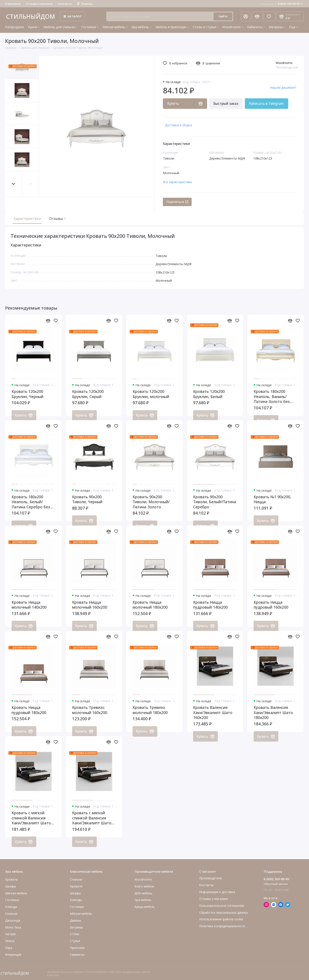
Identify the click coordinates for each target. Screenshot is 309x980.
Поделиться (177, 202)
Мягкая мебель (115, 27)
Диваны (76, 920)
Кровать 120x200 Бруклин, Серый (88, 399)
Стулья (75, 941)
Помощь (85, 4)
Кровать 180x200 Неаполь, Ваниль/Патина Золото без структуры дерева (272, 402)
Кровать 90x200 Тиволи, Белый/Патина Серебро (215, 507)
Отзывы (57, 219)
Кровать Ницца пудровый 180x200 (29, 715)
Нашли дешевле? (283, 87)
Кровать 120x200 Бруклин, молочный (151, 399)
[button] (14, 184)
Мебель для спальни (60, 27)
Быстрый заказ (226, 103)
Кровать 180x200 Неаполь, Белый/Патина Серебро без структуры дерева (31, 507)
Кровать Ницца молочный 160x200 (90, 610)
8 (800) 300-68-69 (282, 4)
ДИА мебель (143, 893)
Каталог (73, 16)
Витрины (76, 927)
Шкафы (11, 886)
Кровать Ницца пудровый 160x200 (271, 610)
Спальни (76, 879)
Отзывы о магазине (39, 4)
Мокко (10, 941)
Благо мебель (144, 886)
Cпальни (11, 914)
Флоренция (13, 955)
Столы (75, 934)
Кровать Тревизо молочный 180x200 (150, 715)
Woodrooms (233, 27)
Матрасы (277, 27)
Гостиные (90, 27)
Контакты (65, 4)
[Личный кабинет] (246, 16)
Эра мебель (141, 27)
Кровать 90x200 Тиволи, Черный (87, 504)
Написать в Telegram (266, 103)
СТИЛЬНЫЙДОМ (30, 16)
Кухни (34, 27)
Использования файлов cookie (221, 919)
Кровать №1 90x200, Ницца (272, 504)
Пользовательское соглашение (222, 906)
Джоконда (13, 920)
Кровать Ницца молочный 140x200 (29, 610)
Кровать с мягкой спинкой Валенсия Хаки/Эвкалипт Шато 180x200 (92, 823)
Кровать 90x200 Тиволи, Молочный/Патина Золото (151, 507)
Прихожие (77, 948)
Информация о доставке (217, 892)
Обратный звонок (276, 884)
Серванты (77, 955)
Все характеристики (177, 182)
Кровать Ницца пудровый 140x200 (210, 610)
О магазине (13, 4)
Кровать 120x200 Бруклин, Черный (27, 399)
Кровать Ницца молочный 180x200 (150, 610)
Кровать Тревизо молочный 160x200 (90, 715)
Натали (10, 934)
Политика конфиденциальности (222, 926)
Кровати (11, 879)
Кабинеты (256, 27)
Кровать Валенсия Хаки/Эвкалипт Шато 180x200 (273, 717)
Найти (223, 16)
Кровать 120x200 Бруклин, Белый (209, 399)
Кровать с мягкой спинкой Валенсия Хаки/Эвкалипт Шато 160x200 (31, 823)
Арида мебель (145, 907)
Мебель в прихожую (172, 27)
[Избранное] (269, 16)
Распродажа (14, 27)
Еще (293, 27)
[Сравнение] (257, 16)
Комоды (11, 907)
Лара (9, 948)
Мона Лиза (13, 927)
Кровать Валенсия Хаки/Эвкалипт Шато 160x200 (213, 717)
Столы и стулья (205, 27)
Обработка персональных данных (223, 912)
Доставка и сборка (179, 125)
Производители (211, 878)
